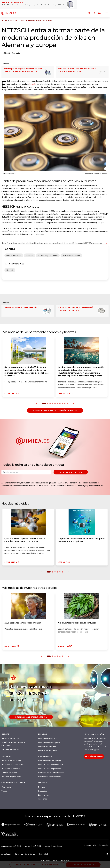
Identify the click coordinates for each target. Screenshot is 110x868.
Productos (43, 791)
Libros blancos (44, 795)
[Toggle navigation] (107, 14)
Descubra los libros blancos (50, 761)
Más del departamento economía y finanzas (55, 410)
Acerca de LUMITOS (33, 846)
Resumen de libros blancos (49, 777)
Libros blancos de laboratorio (51, 765)
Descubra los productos (11, 761)
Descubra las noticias (10, 738)
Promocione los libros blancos (51, 773)
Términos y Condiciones (25, 854)
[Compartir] (94, 13)
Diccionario (6, 787)
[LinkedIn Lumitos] (107, 854)
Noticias (42, 787)
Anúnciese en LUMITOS (11, 846)
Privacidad (43, 854)
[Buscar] (89, 13)
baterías (33, 84)
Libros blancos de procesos (49, 769)
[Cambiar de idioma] (99, 13)
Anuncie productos (9, 773)
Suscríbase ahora (94, 756)
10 (67, 403)
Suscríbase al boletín (71, 472)
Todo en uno (43, 799)
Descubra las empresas (48, 738)
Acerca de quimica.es (53, 846)
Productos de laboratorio (12, 765)
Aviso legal (6, 854)
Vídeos (4, 791)
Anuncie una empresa (47, 746)
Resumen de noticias (10, 749)
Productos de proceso (11, 769)
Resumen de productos (11, 777)
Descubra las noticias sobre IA (31, 717)
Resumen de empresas (48, 750)
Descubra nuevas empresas (49, 742)
